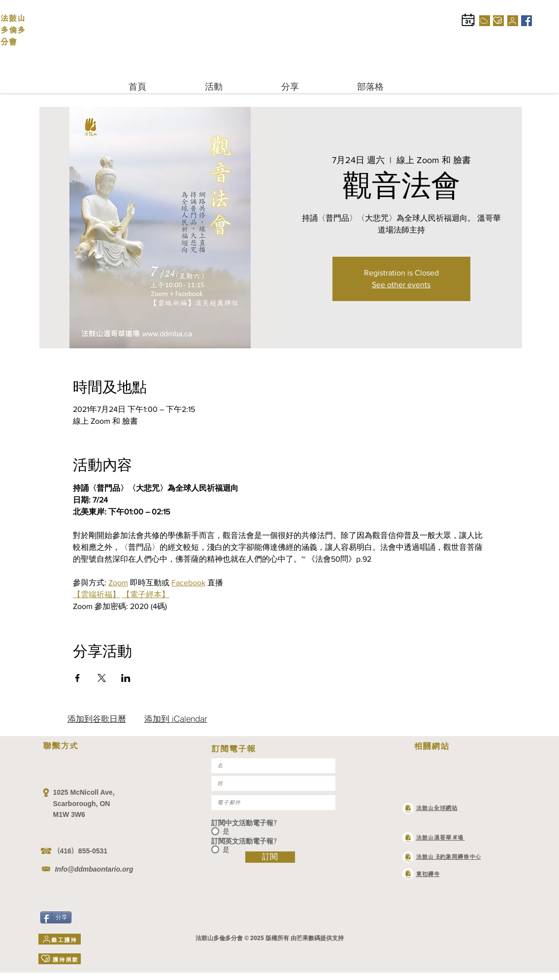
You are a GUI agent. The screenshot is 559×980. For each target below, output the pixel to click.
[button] (236, 86)
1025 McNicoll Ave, (84, 792)
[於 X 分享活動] (102, 678)
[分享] (56, 917)
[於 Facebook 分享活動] (78, 678)
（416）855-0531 (81, 851)
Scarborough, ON (83, 804)
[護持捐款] (498, 21)
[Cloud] (485, 21)
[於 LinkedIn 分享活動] (126, 678)
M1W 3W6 (69, 814)
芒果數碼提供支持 (320, 938)
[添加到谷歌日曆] (97, 719)
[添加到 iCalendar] (176, 719)
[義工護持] (513, 21)
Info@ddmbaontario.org (93, 869)
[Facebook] (526, 21)
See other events (401, 285)
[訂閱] (270, 857)
